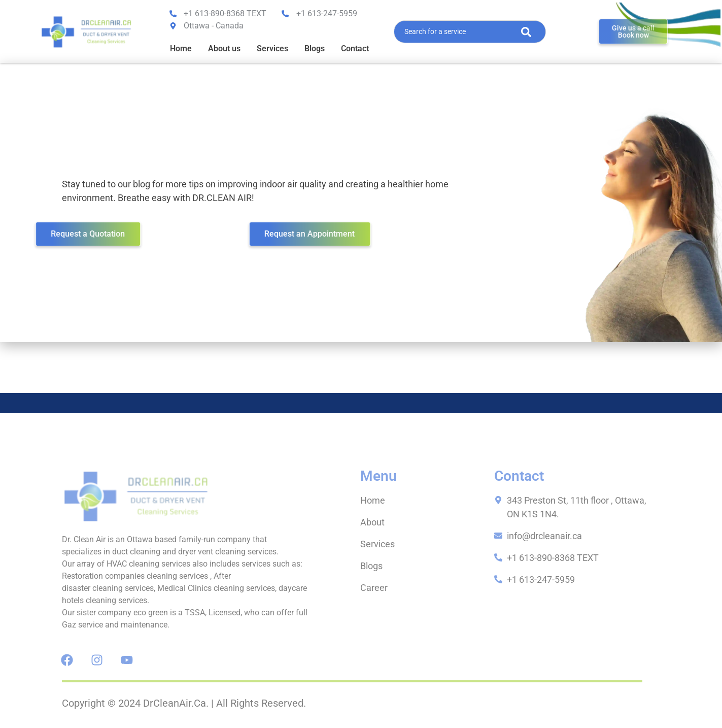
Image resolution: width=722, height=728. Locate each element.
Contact (355, 48)
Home (181, 48)
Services (272, 48)
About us (224, 48)
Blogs (315, 48)
